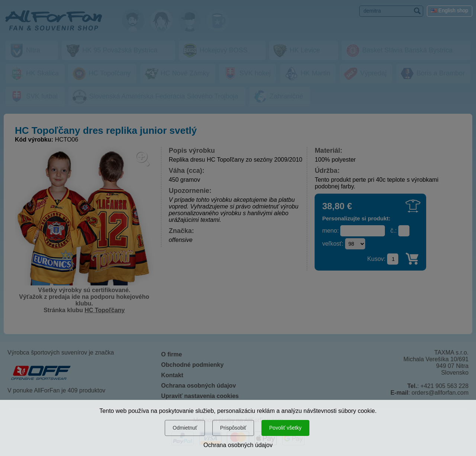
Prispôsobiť (233, 428)
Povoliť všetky (285, 428)
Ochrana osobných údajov (238, 445)
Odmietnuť (185, 428)
